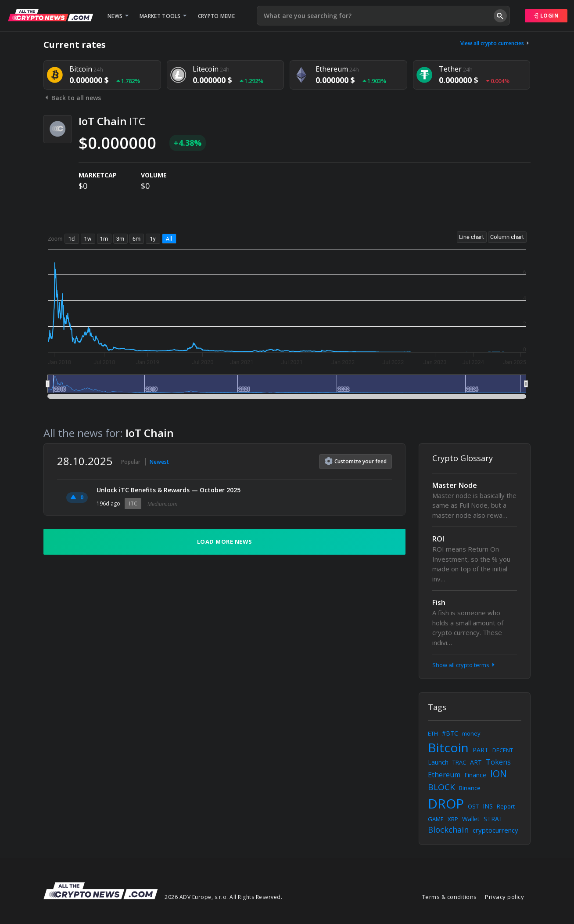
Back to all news (72, 98)
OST (473, 806)
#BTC (450, 733)
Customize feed (356, 461)
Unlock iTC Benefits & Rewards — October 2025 (169, 490)
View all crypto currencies (495, 43)
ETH (433, 733)
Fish (439, 603)
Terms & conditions (450, 897)
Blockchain (448, 830)
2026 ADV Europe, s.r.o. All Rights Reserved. (223, 897)
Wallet (471, 819)
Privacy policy (504, 897)
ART (476, 762)
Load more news (225, 541)
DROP (446, 803)
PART (481, 750)
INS (488, 806)
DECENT (503, 750)
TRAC (459, 762)
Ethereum (444, 775)
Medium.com (162, 504)
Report (506, 806)
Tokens (498, 762)
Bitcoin (448, 747)
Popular (131, 462)
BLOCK (441, 787)
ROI (438, 539)
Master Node (455, 485)
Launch (438, 762)
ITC (133, 504)
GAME (436, 819)
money (471, 733)
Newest (159, 462)
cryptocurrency (495, 830)
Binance (470, 788)
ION (499, 774)
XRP (453, 819)
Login (546, 16)
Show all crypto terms (464, 665)
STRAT (493, 819)
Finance (475, 775)
